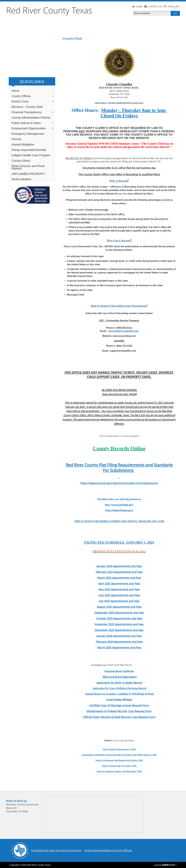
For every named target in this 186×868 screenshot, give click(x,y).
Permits (17, 139)
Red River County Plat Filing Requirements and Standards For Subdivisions (119, 468)
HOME (139, 7)
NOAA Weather (22, 179)
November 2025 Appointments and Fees (119, 624)
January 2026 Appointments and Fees (119, 636)
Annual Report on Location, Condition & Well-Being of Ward (119, 694)
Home (15, 91)
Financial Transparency (33, 112)
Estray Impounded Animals (29, 150)
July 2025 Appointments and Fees (119, 601)
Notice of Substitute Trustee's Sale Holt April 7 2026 (119, 771)
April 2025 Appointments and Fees (119, 584)
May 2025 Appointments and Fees (119, 589)
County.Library (21, 161)
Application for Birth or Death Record (119, 683)
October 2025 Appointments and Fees (119, 618)
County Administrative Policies (31, 118)
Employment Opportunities (33, 128)
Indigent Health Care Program (31, 155)
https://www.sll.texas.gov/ (119, 510)
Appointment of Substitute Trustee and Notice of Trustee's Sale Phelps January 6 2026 (119, 755)
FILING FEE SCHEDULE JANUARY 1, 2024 (119, 542)
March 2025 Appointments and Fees (119, 578)
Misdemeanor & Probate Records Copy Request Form (119, 711)
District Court (33, 101)
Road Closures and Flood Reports (28, 167)
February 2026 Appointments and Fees (119, 642)
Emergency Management (28, 134)
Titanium (169, 865)
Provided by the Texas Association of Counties (56, 850)
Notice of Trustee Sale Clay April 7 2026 (119, 766)
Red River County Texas (49, 10)
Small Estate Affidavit (119, 700)
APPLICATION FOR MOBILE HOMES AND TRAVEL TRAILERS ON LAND (119, 521)
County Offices (33, 96)
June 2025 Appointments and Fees (119, 595)
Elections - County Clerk (27, 107)
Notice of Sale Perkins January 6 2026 (119, 749)
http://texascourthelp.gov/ (119, 505)
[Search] (153, 13)
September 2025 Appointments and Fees (119, 613)
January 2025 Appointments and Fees (119, 566)
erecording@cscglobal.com (123, 331)
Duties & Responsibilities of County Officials (108, 850)
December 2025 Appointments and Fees (119, 630)
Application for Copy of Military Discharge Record (119, 688)
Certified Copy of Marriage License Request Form (119, 705)
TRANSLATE (173, 7)
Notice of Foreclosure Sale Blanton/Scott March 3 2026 (119, 760)
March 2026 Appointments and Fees (119, 648)
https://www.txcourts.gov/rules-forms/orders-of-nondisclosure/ (119, 483)
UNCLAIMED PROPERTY (29, 174)
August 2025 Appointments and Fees (119, 607)
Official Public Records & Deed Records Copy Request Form (119, 717)
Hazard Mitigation (23, 144)
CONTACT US (155, 7)
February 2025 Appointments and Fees (119, 572)
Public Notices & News (33, 123)
